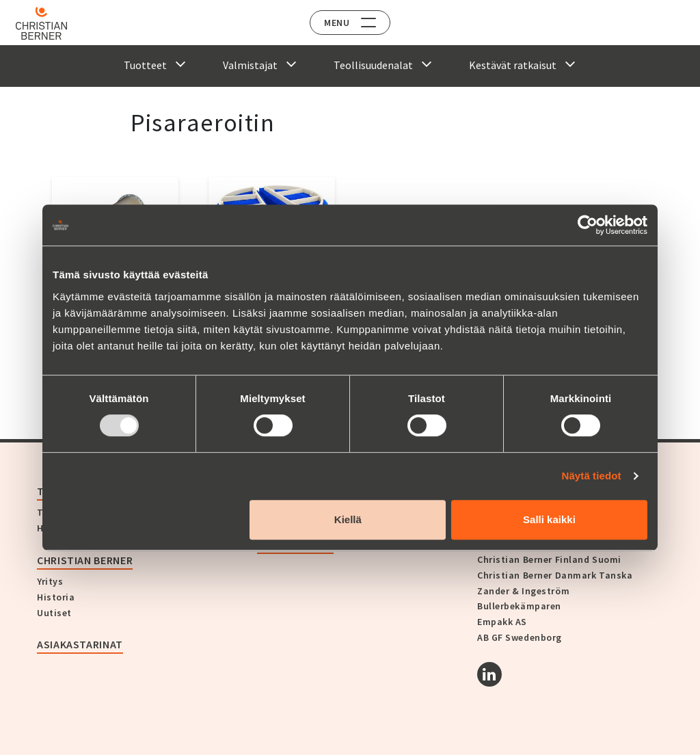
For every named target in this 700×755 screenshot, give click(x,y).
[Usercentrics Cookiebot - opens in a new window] (588, 225)
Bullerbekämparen (519, 606)
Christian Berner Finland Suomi (549, 559)
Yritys (50, 581)
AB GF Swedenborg (520, 637)
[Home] (50, 23)
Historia (56, 597)
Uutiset (54, 613)
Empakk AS (502, 622)
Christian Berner (85, 560)
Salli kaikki (549, 519)
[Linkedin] (489, 674)
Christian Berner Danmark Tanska (555, 575)
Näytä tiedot (592, 476)
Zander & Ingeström (523, 591)
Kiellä (348, 519)
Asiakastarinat (80, 644)
